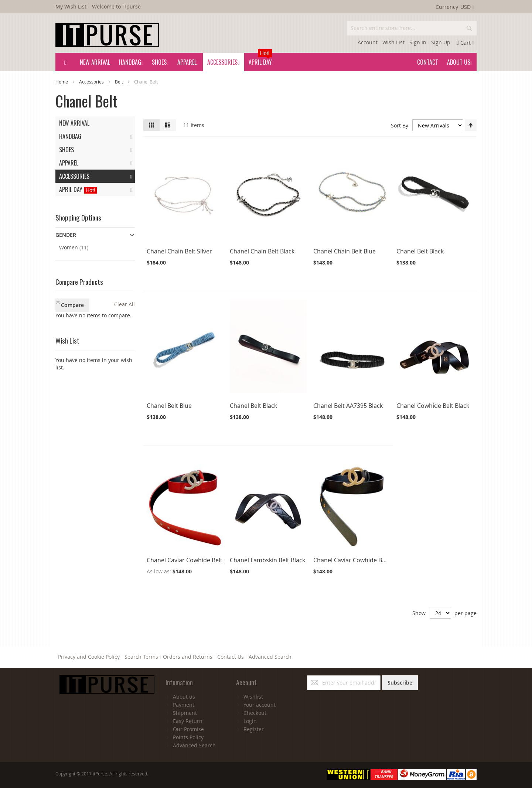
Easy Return (188, 721)
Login (250, 721)
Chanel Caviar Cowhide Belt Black (359, 560)
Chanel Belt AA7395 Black (348, 406)
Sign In (418, 42)
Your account (260, 705)
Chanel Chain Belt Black (262, 251)
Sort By (400, 125)
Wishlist (253, 697)
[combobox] (412, 28)
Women (80, 247)
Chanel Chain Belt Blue (345, 251)
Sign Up (441, 42)
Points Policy (188, 737)
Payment (184, 705)
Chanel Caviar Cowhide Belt (185, 560)
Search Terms (141, 657)
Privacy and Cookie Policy (89, 657)
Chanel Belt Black (420, 251)
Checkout (255, 713)
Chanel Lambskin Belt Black (267, 560)
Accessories (92, 82)
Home (62, 82)
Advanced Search (270, 657)
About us (184, 697)
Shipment (185, 713)
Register (254, 729)
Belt (120, 82)
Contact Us (231, 657)
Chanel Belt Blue (169, 406)
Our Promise (188, 729)
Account (368, 42)
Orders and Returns (188, 657)
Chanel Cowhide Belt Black (433, 406)
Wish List (393, 42)
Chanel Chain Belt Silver (179, 251)
